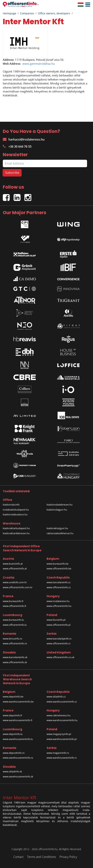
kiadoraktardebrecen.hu (16, 533)
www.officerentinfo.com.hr (18, 587)
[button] (87, 5)
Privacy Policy (68, 857)
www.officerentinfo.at (15, 568)
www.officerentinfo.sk (15, 662)
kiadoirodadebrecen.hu (60, 505)
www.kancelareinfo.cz (59, 582)
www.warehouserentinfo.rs (62, 758)
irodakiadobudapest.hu (16, 510)
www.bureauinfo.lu (13, 620)
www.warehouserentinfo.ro (18, 758)
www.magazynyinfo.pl (59, 734)
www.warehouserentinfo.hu (62, 720)
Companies (27, 13)
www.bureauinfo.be (57, 564)
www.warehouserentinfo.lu (18, 739)
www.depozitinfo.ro (14, 753)
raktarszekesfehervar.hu (60, 533)
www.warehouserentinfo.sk (18, 776)
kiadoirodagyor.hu (57, 510)
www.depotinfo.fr (12, 715)
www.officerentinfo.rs (59, 643)
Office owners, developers (54, 13)
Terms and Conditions (41, 857)
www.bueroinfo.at (13, 564)
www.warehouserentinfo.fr (18, 720)
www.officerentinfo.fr (15, 606)
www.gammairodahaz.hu (39, 64)
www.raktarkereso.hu (59, 715)
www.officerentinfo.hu (59, 606)
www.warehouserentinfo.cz (62, 702)
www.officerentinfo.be (59, 568)
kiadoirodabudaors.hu (15, 514)
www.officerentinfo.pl (59, 625)
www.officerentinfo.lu (15, 625)
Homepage (10, 13)
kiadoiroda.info (11, 505)
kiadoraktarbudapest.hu (16, 528)
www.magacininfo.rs (58, 753)
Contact (18, 857)
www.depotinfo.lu (13, 734)
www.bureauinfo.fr (13, 601)
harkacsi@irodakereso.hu (24, 139)
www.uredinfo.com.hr (15, 582)
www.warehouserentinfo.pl (62, 739)
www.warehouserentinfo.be (18, 702)
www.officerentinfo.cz (59, 587)
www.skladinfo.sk (12, 771)
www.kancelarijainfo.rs (59, 639)
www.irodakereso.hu (58, 601)
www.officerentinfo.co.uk (60, 657)
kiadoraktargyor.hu (57, 528)
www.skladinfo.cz (56, 697)
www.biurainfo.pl (56, 620)
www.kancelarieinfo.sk (15, 657)
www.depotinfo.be (13, 697)
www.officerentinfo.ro (15, 643)
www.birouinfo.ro (12, 639)
